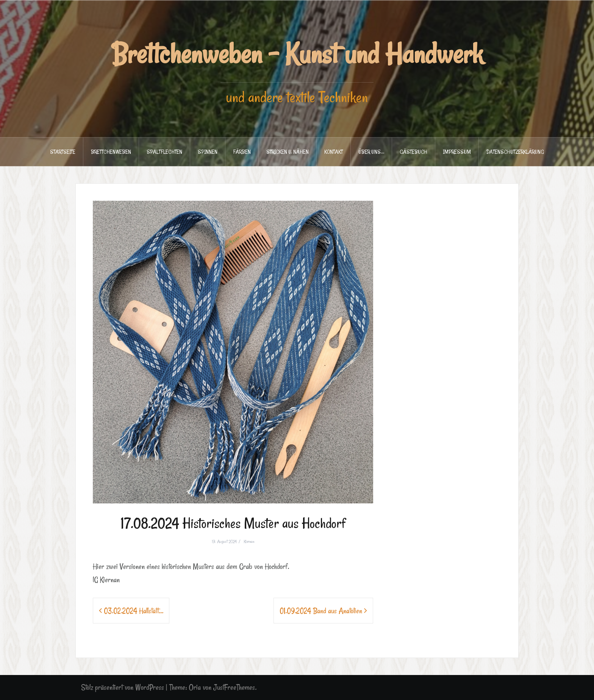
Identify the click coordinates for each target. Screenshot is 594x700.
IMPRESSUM (457, 152)
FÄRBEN (242, 152)
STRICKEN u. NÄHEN (288, 152)
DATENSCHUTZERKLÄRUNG (515, 152)
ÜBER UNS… (371, 152)
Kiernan (249, 541)
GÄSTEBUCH (413, 152)
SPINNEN (208, 152)
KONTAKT (334, 152)
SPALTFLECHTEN (164, 152)
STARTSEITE (63, 152)
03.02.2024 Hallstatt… (134, 611)
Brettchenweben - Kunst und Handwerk (297, 54)
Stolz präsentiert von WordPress (123, 687)
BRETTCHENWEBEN (111, 152)
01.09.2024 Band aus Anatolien (321, 611)
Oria (195, 687)
